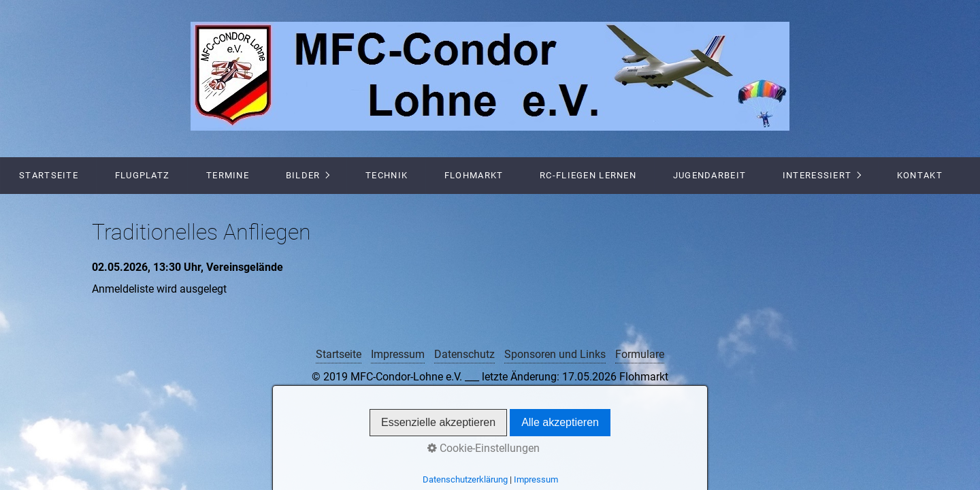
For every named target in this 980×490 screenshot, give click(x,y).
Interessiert (817, 175)
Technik (387, 175)
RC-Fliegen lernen (588, 175)
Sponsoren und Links (555, 354)
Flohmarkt (474, 175)
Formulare (640, 354)
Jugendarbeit (709, 175)
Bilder (303, 175)
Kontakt (920, 175)
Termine (228, 175)
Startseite (49, 175)
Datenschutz (464, 354)
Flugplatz (143, 175)
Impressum (398, 354)
